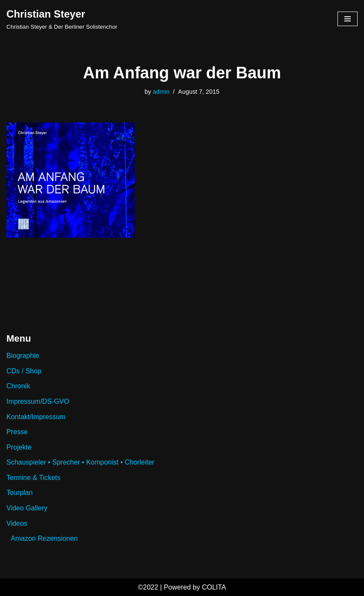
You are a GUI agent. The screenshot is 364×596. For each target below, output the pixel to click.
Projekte (19, 447)
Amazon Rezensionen (44, 538)
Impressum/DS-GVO (38, 401)
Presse (17, 432)
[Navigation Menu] (348, 19)
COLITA (214, 587)
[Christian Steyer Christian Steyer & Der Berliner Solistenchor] (62, 19)
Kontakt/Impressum (36, 417)
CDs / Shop (24, 371)
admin (161, 92)
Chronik (18, 386)
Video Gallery (27, 508)
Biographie (23, 356)
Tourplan (19, 493)
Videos (17, 523)
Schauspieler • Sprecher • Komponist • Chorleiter (80, 462)
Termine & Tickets (33, 478)
